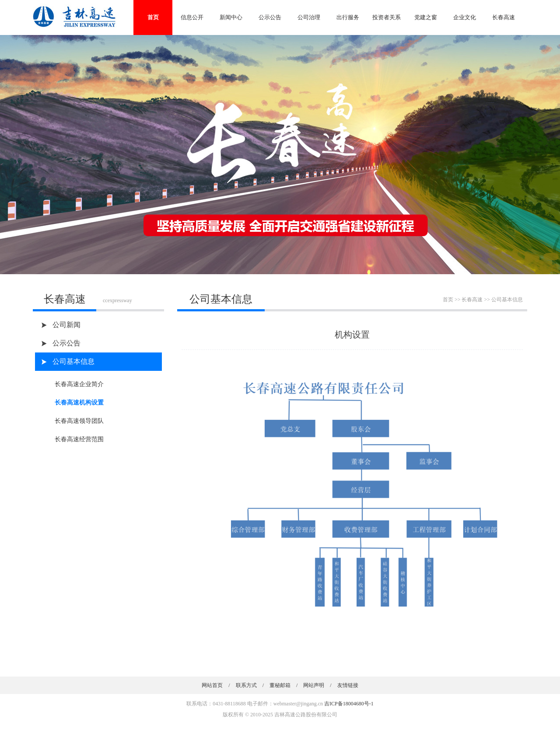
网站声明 (314, 685)
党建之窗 (426, 17)
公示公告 (270, 17)
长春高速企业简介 (79, 384)
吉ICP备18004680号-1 (349, 704)
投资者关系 (387, 17)
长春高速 (504, 17)
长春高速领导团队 (79, 421)
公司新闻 (66, 325)
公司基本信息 (73, 361)
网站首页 (212, 685)
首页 (153, 17)
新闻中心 (231, 17)
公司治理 (309, 17)
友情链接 (348, 685)
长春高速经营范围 (79, 439)
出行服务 (348, 17)
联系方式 (246, 685)
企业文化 (465, 17)
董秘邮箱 (280, 685)
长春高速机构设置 (79, 403)
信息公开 (192, 17)
